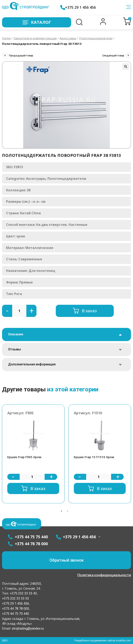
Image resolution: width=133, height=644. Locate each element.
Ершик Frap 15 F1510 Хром (94, 457)
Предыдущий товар (21, 56)
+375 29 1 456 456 (78, 7)
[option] (33, 454)
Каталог (36, 22)
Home (6, 38)
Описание (16, 334)
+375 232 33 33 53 (16, 598)
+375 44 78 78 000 (16, 609)
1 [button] (61, 511)
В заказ (89, 311)
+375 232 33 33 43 (23, 593)
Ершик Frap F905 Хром (24, 457)
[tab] (66, 334)
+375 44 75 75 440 (16, 614)
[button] (103, 24)
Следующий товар (113, 56)
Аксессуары (68, 38)
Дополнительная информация (32, 364)
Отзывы (14, 349)
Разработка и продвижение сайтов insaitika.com (103, 641)
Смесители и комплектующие (35, 38)
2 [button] (68, 511)
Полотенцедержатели (96, 38)
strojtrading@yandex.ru (28, 628)
